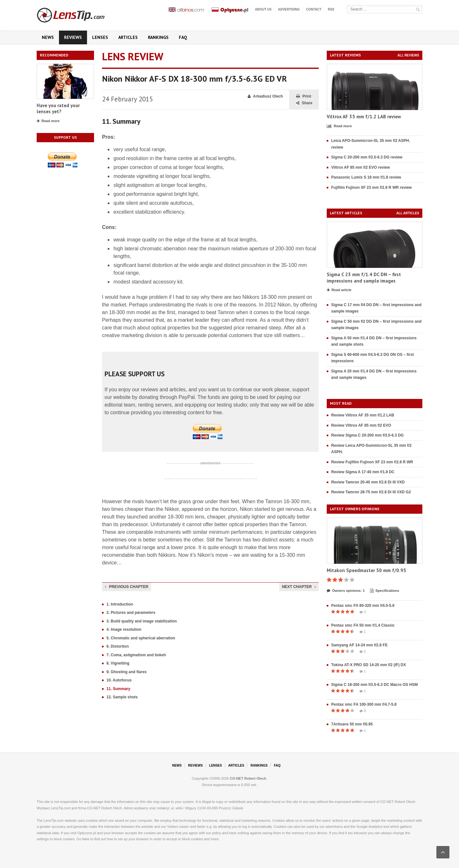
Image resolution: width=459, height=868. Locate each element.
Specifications (385, 591)
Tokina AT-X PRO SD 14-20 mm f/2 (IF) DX (369, 665)
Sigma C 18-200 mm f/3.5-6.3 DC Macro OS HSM (374, 685)
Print (304, 96)
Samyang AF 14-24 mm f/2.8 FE (359, 645)
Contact (314, 9)
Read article (339, 290)
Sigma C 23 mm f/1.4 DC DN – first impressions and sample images (364, 278)
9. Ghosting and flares (127, 672)
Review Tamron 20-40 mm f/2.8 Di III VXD (368, 482)
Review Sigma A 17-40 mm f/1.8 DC (363, 472)
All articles (408, 213)
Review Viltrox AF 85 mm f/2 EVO (361, 425)
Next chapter (299, 587)
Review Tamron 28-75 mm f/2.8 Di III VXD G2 (371, 492)
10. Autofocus (119, 680)
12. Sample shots (122, 697)
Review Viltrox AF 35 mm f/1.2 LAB (363, 415)
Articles (128, 37)
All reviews (408, 55)
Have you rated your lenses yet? (58, 109)
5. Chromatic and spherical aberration (141, 638)
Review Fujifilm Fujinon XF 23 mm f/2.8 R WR (372, 462)
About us (263, 9)
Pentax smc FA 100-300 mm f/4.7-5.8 (364, 704)
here (86, 839)
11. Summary (118, 689)
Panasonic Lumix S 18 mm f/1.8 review (366, 177)
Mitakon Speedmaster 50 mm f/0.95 (366, 570)
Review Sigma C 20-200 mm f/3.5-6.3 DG (367, 435)
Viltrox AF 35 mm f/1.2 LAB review (364, 117)
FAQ (183, 37)
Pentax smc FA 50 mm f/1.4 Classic (363, 625)
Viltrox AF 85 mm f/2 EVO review (361, 167)
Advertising (289, 9)
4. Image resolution (124, 629)
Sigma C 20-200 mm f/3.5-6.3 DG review (367, 157)
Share (304, 103)
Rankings (158, 37)
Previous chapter (127, 587)
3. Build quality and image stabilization (142, 621)
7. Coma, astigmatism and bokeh (136, 655)
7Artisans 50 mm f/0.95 (352, 724)
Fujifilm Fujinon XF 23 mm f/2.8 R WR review (372, 188)
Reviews (73, 37)
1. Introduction (120, 604)
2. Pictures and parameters (131, 613)
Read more (48, 121)
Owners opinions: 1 (346, 591)
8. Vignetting (118, 663)
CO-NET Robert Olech (248, 778)
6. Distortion (118, 646)
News (48, 37)
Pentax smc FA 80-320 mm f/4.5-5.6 (363, 606)
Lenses (100, 37)
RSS (331, 9)
